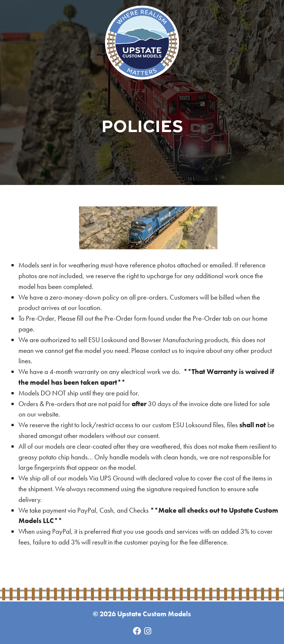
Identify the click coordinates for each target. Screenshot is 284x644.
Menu (258, 26)
